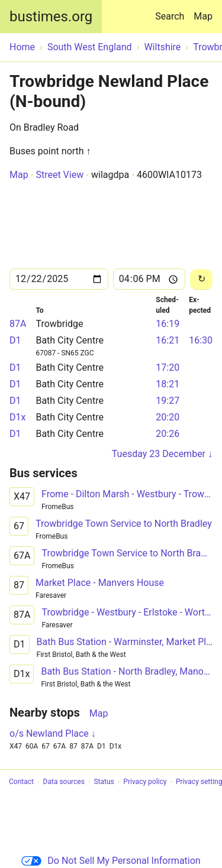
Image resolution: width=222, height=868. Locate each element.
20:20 (168, 417)
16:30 (201, 340)
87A (18, 324)
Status (104, 782)
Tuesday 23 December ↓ (162, 454)
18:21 (168, 384)
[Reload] (201, 279)
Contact (21, 782)
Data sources (64, 782)
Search (172, 11)
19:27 (168, 401)
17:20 (168, 367)
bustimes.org (51, 17)
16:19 (168, 324)
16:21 (168, 340)
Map (203, 16)
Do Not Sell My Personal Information (111, 861)
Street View (59, 175)
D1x (17, 417)
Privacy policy (145, 782)
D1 (15, 340)
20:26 (168, 434)
